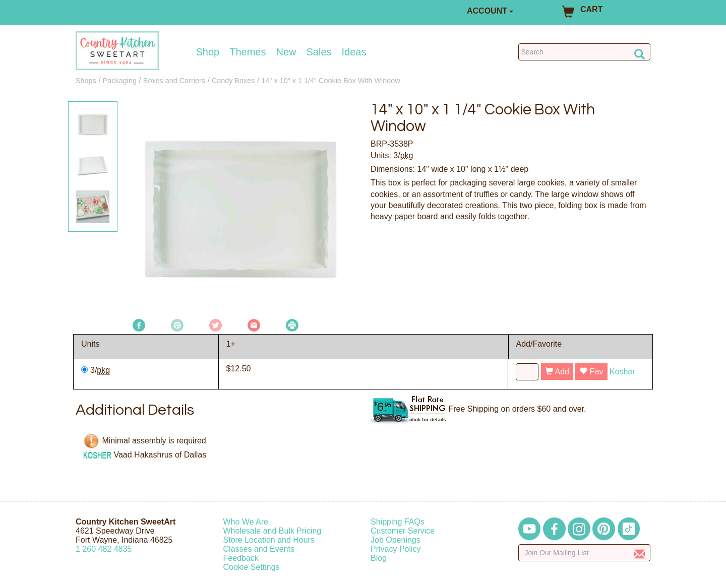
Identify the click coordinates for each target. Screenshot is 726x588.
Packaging (120, 81)
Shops (86, 81)
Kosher (622, 372)
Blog (379, 558)
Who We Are (246, 522)
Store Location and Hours (269, 540)
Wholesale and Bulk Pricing (273, 531)
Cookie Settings (252, 567)
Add (557, 372)
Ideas (354, 52)
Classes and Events (259, 549)
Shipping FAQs (398, 522)
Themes (248, 52)
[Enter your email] (585, 553)
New (286, 52)
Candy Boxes (233, 81)
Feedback (241, 558)
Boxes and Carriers (174, 81)
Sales (319, 52)
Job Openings (396, 540)
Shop (208, 52)
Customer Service (403, 531)
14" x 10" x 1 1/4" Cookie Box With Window (330, 81)
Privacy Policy (396, 549)
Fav (591, 372)
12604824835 (104, 549)
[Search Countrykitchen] (585, 52)
